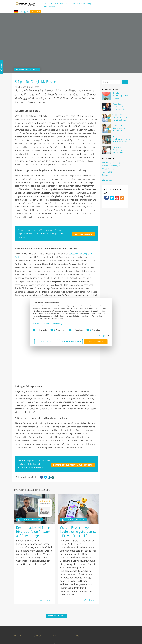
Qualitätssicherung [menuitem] (114, 636)
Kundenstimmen (62, 4)
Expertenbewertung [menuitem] (80, 613)
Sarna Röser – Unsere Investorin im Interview (120, 128)
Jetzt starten (36, 11)
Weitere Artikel (56, 574)
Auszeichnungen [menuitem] (20, 620)
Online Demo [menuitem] (77, 610)
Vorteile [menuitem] (17, 610)
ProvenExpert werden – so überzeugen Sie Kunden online (119, 106)
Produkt (107, 175)
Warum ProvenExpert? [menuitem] (42, 603)
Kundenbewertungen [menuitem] (60, 613)
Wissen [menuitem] (57, 594)
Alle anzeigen (108, 180)
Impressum (39, 324)
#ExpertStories (110, 169)
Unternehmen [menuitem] (39, 606)
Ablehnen (46, 342)
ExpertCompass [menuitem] (78, 620)
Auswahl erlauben (71, 342)
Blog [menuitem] (55, 603)
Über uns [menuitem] (38, 594)
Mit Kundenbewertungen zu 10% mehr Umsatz (121, 139)
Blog (89, 4)
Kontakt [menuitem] (37, 620)
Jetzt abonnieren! (83, 234)
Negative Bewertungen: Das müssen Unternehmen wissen (120, 96)
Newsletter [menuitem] (77, 606)
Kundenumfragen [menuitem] (20, 606)
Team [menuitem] (36, 610)
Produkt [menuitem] (18, 594)
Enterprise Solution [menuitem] (21, 613)
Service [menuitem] (76, 594)
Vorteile (50, 4)
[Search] (111, 82)
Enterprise (81, 4)
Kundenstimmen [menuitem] (40, 616)
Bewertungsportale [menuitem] (60, 610)
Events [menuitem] (56, 623)
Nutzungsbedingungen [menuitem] (92, 636)
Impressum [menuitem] (124, 636)
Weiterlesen (45, 559)
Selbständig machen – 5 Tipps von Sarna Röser (120, 117)
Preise (73, 4)
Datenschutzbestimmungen (55, 324)
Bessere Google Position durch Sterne (73, 424)
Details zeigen (99, 336)
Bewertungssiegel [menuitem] (21, 603)
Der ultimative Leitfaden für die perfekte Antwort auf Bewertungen (33, 490)
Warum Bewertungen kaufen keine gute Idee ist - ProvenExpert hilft (78, 490)
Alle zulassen (96, 342)
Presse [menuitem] (75, 603)
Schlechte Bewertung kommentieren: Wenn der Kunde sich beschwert (119, 150)
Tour (44, 4)
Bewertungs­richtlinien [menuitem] (61, 620)
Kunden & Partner (111, 166)
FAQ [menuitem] (55, 606)
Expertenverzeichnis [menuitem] (80, 616)
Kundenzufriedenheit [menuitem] (60, 616)
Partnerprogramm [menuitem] (21, 616)
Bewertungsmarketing (30, 478)
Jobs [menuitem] (35, 613)
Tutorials (107, 172)
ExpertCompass (49, 6)
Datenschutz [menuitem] (104, 636)
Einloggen (24, 11)
